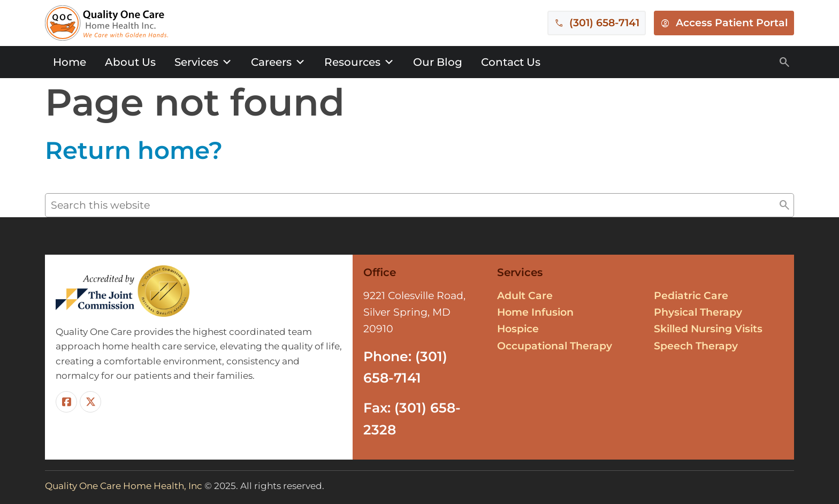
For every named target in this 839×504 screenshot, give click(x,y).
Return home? (134, 150)
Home (70, 62)
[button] (784, 205)
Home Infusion (535, 312)
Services (203, 62)
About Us (130, 62)
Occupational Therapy (555, 346)
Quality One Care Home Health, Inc (124, 486)
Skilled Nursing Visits (708, 329)
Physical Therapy (698, 312)
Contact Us (511, 62)
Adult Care (525, 296)
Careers (278, 62)
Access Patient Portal (732, 23)
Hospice (518, 329)
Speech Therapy (696, 346)
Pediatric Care (691, 296)
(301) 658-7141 (604, 23)
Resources (359, 62)
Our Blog (438, 62)
